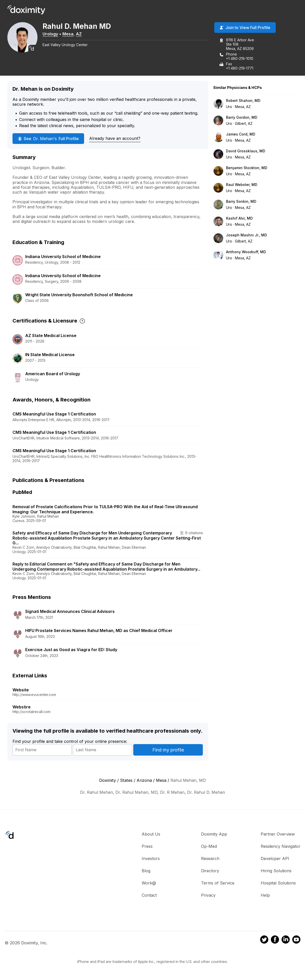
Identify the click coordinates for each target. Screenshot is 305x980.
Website (21, 690)
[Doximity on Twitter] (264, 940)
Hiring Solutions (276, 871)
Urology (51, 34)
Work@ (149, 883)
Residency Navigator (281, 846)
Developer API (275, 858)
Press (147, 846)
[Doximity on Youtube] (296, 940)
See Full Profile (48, 139)
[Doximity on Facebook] (275, 940)
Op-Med (209, 846)
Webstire (22, 707)
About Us (151, 834)
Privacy (208, 895)
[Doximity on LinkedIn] (286, 940)
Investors (151, 858)
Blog (146, 871)
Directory (210, 871)
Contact (149, 895)
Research (210, 858)
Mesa (68, 34)
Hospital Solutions (278, 883)
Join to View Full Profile (245, 28)
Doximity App (214, 834)
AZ (79, 34)
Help (265, 895)
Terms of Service (218, 883)
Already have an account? (115, 138)
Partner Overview (278, 834)
